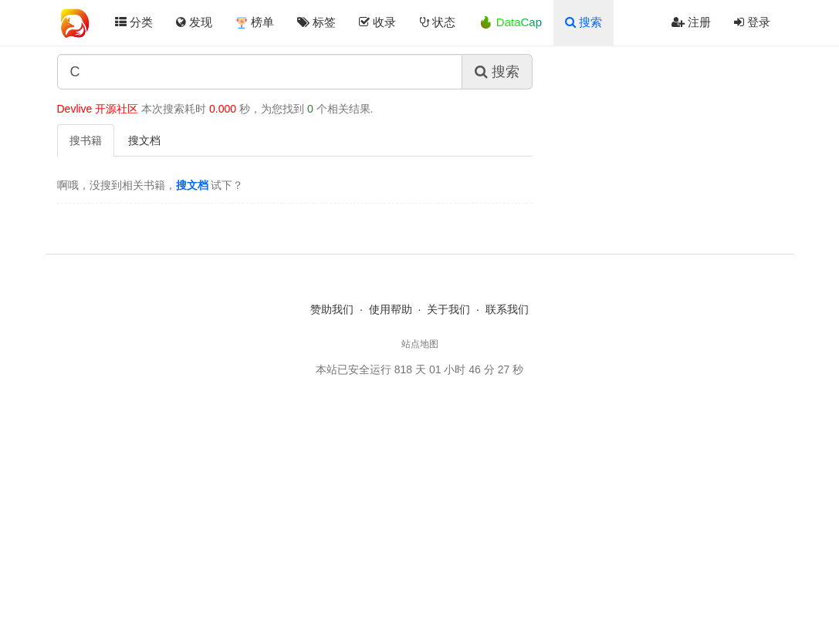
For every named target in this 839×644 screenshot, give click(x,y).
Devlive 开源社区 (98, 109)
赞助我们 (332, 309)
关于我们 (448, 309)
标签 (316, 22)
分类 (134, 22)
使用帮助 (391, 309)
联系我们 (507, 309)
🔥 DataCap (510, 22)
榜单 (255, 22)
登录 (752, 22)
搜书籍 (86, 140)
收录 (377, 22)
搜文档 (144, 140)
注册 (691, 22)
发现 (194, 22)
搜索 (584, 22)
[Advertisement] (420, 505)
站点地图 (420, 344)
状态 (438, 22)
